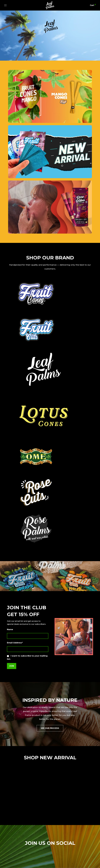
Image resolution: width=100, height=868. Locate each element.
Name (10, 629)
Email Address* (15, 643)
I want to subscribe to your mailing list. (27, 657)
